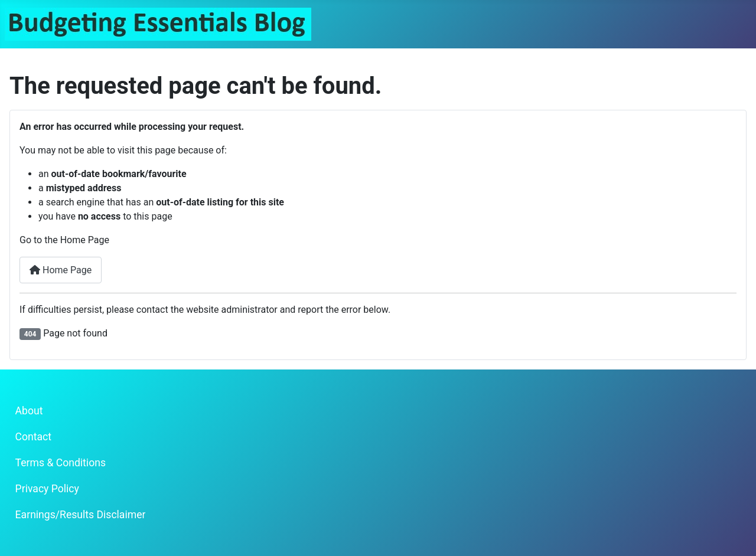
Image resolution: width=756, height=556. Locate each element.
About (29, 411)
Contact (34, 437)
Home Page (61, 270)
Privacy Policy (47, 489)
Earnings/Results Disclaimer (81, 515)
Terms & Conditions (61, 463)
